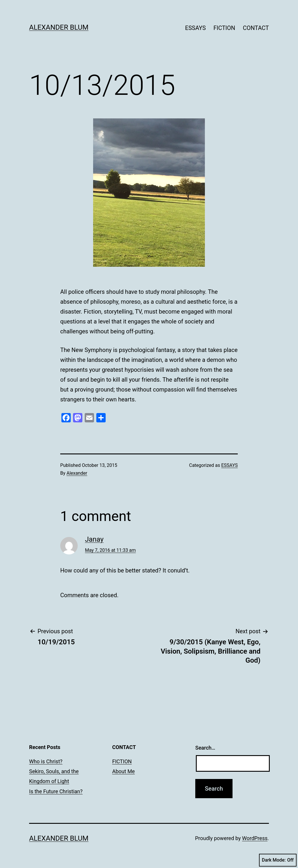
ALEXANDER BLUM (59, 27)
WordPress (255, 838)
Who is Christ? (46, 761)
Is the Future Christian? (56, 791)
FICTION (224, 28)
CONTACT (256, 28)
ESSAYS (195, 28)
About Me (124, 771)
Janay (94, 539)
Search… (205, 748)
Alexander (77, 473)
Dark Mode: (278, 860)
